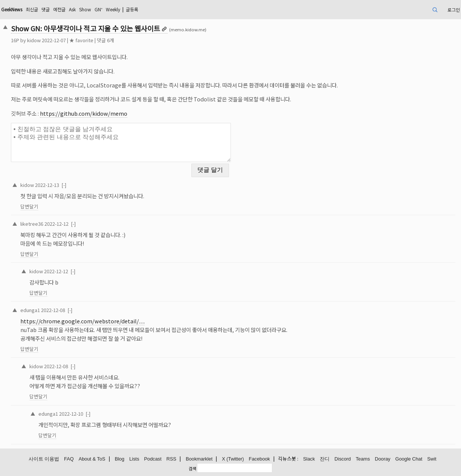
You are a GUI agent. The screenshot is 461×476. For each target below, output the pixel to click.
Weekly (113, 9)
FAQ (69, 459)
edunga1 (30, 310)
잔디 (325, 459)
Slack (309, 459)
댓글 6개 (105, 40)
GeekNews (12, 9)
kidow (34, 40)
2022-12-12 (56, 224)
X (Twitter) (233, 459)
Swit (432, 459)
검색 (192, 468)
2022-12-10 (71, 414)
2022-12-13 (47, 185)
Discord (343, 459)
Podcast (153, 459)
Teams (363, 459)
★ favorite (81, 40)
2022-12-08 (53, 310)
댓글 (46, 9)
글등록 (132, 9)
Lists (134, 459)
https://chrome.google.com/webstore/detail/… (82, 321)
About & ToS (92, 459)
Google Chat (409, 459)
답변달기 (29, 206)
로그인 (454, 10)
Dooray (382, 459)
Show (85, 9)
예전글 (59, 9)
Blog (120, 459)
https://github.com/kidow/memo (84, 113)
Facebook (260, 459)
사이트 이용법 (44, 459)
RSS (171, 459)
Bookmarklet (199, 459)
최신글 (32, 9)
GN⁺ (98, 9)
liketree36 (32, 224)
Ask (72, 9)
